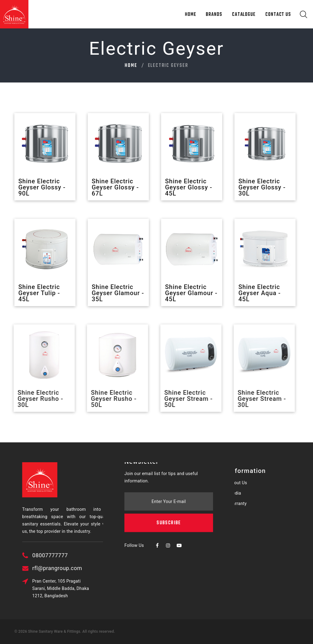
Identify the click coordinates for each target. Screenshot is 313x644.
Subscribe (169, 493)
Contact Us (278, 15)
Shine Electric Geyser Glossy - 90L (42, 187)
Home (191, 15)
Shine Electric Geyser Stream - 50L (185, 399)
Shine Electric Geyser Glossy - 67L (115, 187)
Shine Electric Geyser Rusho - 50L (110, 399)
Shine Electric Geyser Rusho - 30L (37, 399)
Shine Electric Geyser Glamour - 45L (191, 293)
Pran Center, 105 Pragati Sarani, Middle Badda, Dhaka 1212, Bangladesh (87, 588)
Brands (214, 15)
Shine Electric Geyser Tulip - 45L (39, 293)
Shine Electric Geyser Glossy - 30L (262, 187)
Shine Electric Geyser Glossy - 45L (189, 187)
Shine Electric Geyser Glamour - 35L (118, 293)
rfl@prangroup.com (83, 568)
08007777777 (76, 555)
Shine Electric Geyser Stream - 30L (258, 399)
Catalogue (244, 15)
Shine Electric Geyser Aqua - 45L (260, 293)
